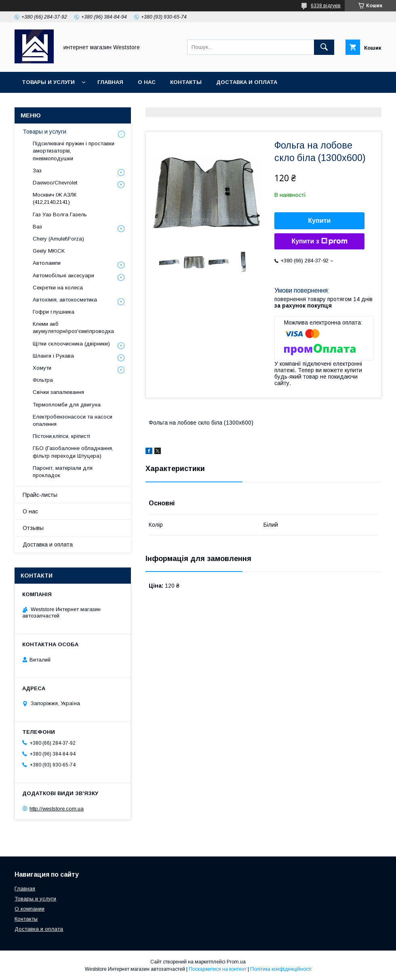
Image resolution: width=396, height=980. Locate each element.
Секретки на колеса (58, 288)
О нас (147, 82)
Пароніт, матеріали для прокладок (63, 472)
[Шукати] (324, 47)
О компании (29, 909)
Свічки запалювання (58, 392)
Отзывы (33, 528)
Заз (37, 171)
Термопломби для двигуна (67, 405)
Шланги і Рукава (53, 356)
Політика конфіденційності (281, 969)
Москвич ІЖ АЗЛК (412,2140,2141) (55, 198)
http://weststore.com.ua (57, 809)
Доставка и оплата (247, 82)
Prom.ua (236, 962)
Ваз (37, 227)
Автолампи (47, 263)
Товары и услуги (48, 82)
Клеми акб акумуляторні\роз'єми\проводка (73, 328)
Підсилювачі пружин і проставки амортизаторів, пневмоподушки (74, 151)
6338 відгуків (326, 6)
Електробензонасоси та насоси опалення (73, 420)
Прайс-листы (40, 495)
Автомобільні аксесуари (63, 275)
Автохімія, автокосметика (65, 300)
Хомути (42, 368)
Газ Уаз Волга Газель (60, 215)
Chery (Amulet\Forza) (58, 239)
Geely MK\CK (49, 251)
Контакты (186, 82)
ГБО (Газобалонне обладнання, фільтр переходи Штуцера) (73, 452)
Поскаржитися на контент (218, 969)
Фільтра (43, 380)
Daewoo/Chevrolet (55, 183)
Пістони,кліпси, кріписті (61, 436)
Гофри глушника (54, 312)
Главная (110, 82)
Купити (320, 221)
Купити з (319, 241)
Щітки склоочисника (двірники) (71, 344)
